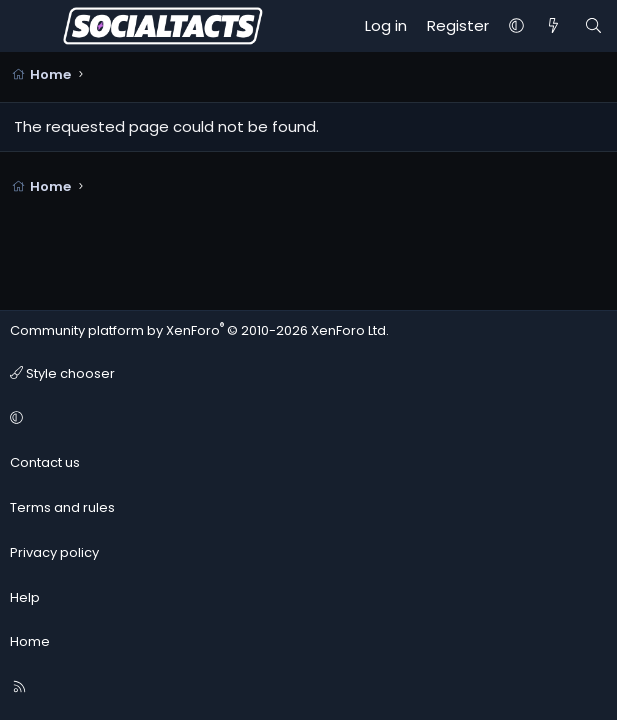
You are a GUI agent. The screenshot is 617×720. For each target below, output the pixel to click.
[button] (516, 26)
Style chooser (62, 373)
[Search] (593, 26)
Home (30, 641)
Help (25, 597)
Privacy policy (54, 552)
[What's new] (553, 26)
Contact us (45, 462)
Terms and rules (62, 507)
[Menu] (26, 26)
